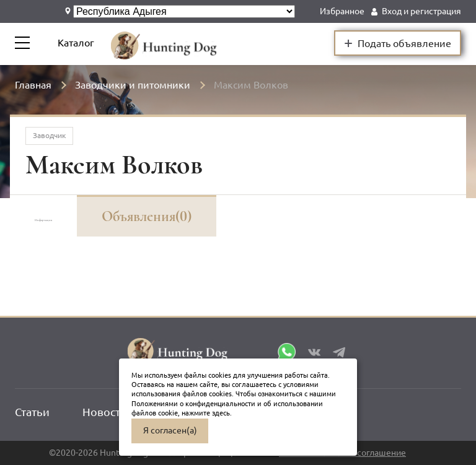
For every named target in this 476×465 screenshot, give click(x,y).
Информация (75, 216)
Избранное (342, 11)
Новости (105, 412)
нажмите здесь (206, 413)
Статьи (32, 412)
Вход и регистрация (421, 11)
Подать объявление (398, 43)
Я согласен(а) (170, 430)
